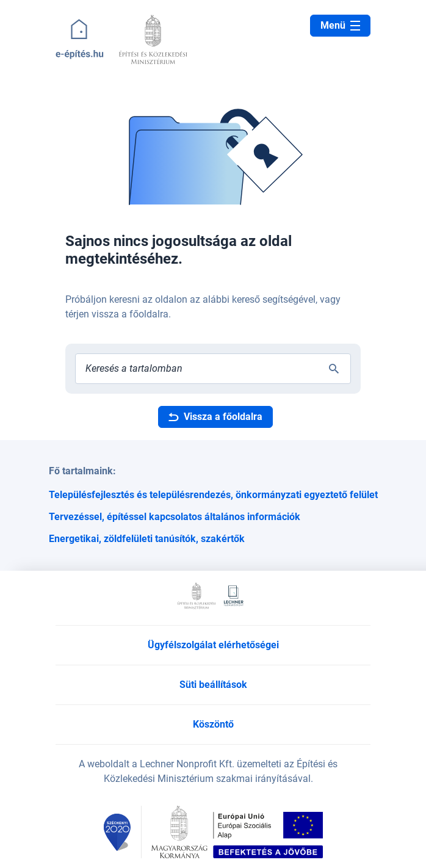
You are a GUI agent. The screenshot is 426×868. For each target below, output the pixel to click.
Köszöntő (213, 724)
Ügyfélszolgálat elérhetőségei (213, 645)
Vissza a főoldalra (215, 417)
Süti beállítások (213, 685)
